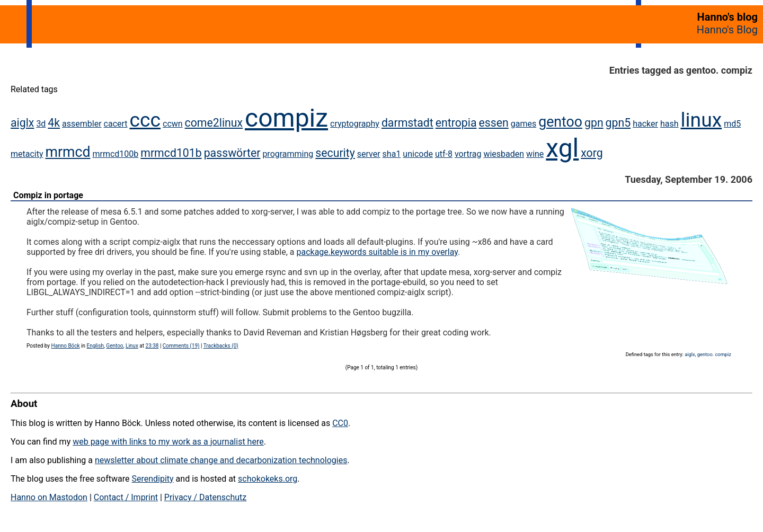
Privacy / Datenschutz (205, 497)
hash (669, 124)
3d (41, 124)
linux (701, 120)
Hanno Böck (66, 346)
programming (288, 154)
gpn (594, 123)
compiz (286, 118)
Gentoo (114, 346)
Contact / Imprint (126, 497)
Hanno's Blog (727, 30)
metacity (27, 154)
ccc (145, 120)
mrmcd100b (115, 154)
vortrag (468, 154)
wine (535, 154)
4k (54, 123)
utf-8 (444, 154)
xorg (592, 153)
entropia (456, 123)
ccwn (173, 124)
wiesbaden (504, 154)
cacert (116, 124)
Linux (132, 346)
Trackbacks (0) (221, 346)
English (95, 346)
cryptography (355, 124)
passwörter (232, 153)
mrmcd (68, 152)
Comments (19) (181, 346)
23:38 (152, 346)
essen (493, 123)
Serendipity (152, 479)
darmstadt (407, 123)
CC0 (340, 423)
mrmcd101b (171, 153)
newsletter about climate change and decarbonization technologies (221, 460)
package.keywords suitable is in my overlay (377, 252)
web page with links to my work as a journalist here (168, 442)
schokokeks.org (268, 479)
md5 (732, 124)
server (369, 154)
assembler (82, 124)
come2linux (214, 123)
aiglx (22, 123)
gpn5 (618, 123)
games (524, 124)
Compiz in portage (48, 195)
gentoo (560, 122)
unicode (418, 154)
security (335, 153)
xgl (562, 148)
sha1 (392, 154)
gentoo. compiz (714, 354)
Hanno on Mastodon (49, 497)
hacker (645, 124)
